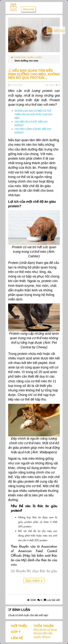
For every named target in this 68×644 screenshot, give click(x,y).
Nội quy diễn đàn (43, 633)
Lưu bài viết (52, 600)
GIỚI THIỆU (19, 626)
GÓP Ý (16, 632)
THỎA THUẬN (44, 626)
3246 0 (35, 600)
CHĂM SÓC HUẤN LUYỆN (26, 57)
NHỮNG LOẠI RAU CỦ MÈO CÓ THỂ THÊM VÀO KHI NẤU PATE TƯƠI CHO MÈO (33, 114)
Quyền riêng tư (42, 637)
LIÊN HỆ (17, 638)
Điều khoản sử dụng (45, 630)
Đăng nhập (28, 9)
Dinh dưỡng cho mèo (26, 61)
